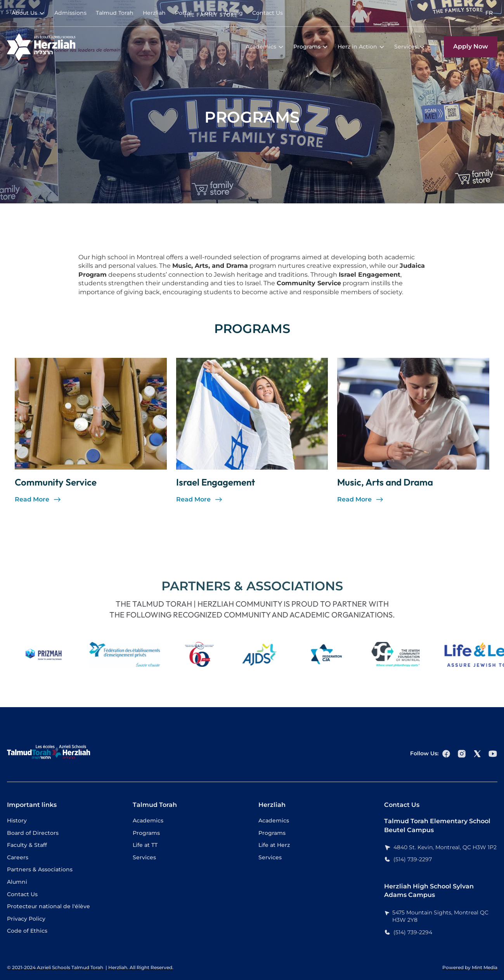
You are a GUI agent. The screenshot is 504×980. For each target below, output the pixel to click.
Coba (208, 13)
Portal (183, 13)
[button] (28, 13)
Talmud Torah (115, 13)
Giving (234, 13)
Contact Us (268, 13)
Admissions (70, 13)
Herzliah (154, 13)
